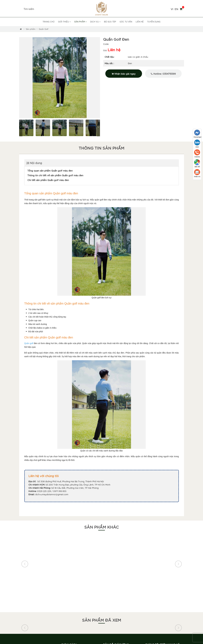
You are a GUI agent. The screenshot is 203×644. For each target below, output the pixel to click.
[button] (21, 78)
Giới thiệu (64, 22)
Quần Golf (44, 29)
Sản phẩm (80, 22)
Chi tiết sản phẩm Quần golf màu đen (48, 180)
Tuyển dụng (154, 22)
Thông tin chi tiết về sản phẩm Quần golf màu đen (55, 175)
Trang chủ (49, 22)
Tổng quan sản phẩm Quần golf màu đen (50, 170)
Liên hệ (140, 22)
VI (172, 9)
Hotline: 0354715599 (163, 74)
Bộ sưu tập (110, 22)
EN (176, 9)
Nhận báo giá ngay (124, 74)
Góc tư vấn (126, 22)
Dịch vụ (95, 22)
